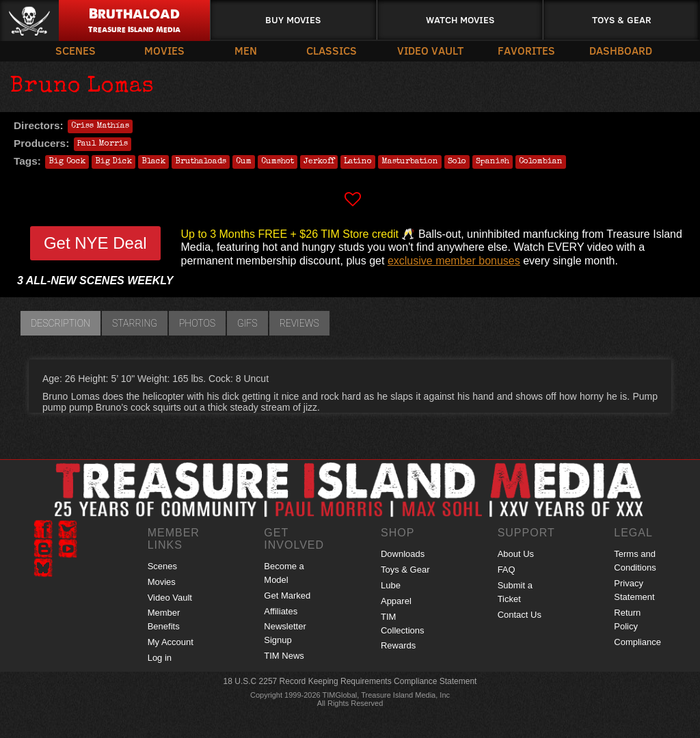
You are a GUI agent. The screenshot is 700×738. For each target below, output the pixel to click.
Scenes (76, 50)
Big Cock (67, 162)
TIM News (284, 656)
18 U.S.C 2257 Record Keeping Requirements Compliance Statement (350, 681)
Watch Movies (460, 19)
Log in (160, 658)
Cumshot (278, 162)
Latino (358, 162)
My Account (171, 642)
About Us (516, 554)
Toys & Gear (622, 19)
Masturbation (410, 162)
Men (246, 50)
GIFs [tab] (247, 323)
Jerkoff (319, 162)
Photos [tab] (197, 323)
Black (153, 162)
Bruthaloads (201, 162)
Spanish (493, 162)
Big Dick (113, 162)
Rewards (398, 645)
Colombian (541, 162)
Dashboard (621, 50)
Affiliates (281, 611)
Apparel (396, 601)
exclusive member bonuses (454, 261)
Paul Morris (103, 144)
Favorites (526, 50)
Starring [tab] (135, 323)
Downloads (403, 554)
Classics (332, 50)
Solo (457, 162)
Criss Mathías (100, 126)
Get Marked (287, 596)
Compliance (637, 642)
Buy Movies (293, 19)
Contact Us (520, 615)
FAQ (507, 570)
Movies (164, 50)
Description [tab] (60, 323)
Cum (244, 162)
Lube (391, 585)
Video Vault (430, 50)
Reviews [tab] (299, 323)
